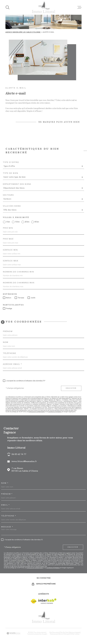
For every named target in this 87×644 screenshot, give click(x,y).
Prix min (8, 228)
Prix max (8, 239)
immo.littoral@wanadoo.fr (24, 462)
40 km (37, 222)
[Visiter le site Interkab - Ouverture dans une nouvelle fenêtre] (34, 601)
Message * (7, 527)
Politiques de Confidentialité (36, 412)
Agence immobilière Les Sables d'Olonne (23, 32)
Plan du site (64, 633)
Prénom (8, 332)
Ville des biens (12, 206)
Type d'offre (11, 162)
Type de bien (10, 173)
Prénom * (7, 494)
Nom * (5, 483)
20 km (27, 222)
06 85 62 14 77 (19, 454)
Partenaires (53, 634)
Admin (60, 634)
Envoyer (71, 388)
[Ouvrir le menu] (80, 7)
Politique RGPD (68, 634)
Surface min (10, 250)
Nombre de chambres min (18, 272)
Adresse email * (12, 364)
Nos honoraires (54, 633)
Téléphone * (9, 516)
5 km (8, 222)
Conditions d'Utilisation (55, 412)
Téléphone (9, 353)
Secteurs (8, 195)
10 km (17, 222)
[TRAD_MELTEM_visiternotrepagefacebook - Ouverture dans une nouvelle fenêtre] (3, 322)
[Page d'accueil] (43, 7)
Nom (6, 342)
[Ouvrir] (7, 7)
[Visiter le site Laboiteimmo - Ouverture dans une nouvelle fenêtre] (13, 633)
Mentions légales (74, 633)
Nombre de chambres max (19, 283)
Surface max (11, 261)
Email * (5, 505)
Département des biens (17, 184)
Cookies (77, 634)
